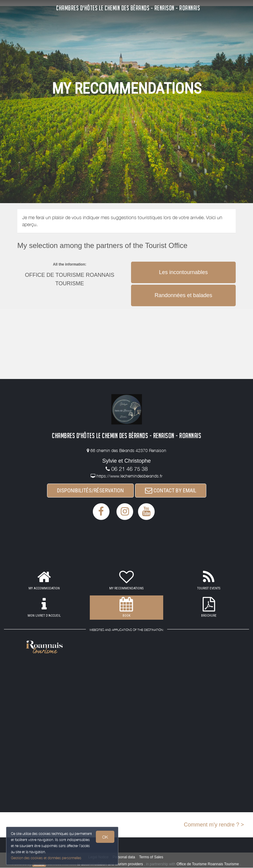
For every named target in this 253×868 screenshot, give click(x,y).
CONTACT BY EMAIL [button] (171, 490)
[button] (183, 261)
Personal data (124, 857)
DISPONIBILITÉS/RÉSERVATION (90, 490)
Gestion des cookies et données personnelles (46, 858)
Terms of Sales (151, 857)
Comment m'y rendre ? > (214, 825)
